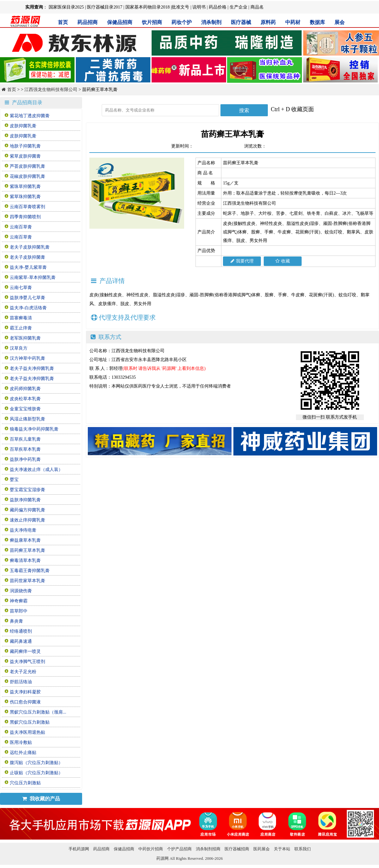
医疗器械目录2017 (105, 7)
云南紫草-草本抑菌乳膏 (33, 277)
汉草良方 (19, 348)
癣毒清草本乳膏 (25, 561)
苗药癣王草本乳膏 (27, 550)
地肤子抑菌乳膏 (25, 146)
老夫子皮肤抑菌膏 (27, 257)
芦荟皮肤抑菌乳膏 (27, 166)
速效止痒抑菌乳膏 (27, 520)
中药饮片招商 (151, 849)
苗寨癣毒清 (21, 318)
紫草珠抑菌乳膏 (25, 197)
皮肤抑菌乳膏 (23, 126)
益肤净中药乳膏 (25, 459)
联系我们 (303, 849)
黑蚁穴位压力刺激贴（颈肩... (38, 712)
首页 (63, 22)
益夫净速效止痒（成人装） (36, 470)
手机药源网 (79, 849)
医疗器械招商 (237, 849)
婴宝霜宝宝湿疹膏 (27, 490)
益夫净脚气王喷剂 (27, 662)
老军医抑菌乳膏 (25, 338)
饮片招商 (152, 22)
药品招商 (87, 22)
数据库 (317, 22)
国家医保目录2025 (66, 7)
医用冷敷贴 (21, 742)
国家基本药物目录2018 (147, 7)
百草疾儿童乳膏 (25, 439)
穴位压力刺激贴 (25, 783)
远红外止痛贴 (23, 753)
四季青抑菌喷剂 (25, 217)
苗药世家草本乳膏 (27, 581)
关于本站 (282, 849)
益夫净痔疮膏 (23, 530)
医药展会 (262, 849)
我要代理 (242, 261)
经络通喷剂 (21, 631)
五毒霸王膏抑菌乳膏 (30, 571)
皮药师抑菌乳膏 (25, 389)
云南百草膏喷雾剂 (27, 207)
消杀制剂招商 (208, 849)
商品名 (257, 7)
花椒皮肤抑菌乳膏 (27, 176)
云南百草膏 (21, 227)
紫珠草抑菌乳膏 (25, 187)
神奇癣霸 (19, 601)
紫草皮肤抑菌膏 (25, 156)
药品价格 (218, 7)
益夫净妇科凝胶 (25, 692)
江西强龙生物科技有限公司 (51, 90)
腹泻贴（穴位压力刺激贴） (36, 763)
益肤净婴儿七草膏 (27, 298)
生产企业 (238, 7)
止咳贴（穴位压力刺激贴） (36, 773)
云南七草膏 (21, 288)
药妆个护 (182, 22)
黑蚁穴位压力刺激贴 (30, 722)
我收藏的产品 (41, 799)
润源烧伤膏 (21, 591)
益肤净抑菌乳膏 (25, 500)
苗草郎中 (19, 611)
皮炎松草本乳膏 (25, 399)
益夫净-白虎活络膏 (28, 308)
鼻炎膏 (16, 621)
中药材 (293, 22)
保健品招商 (120, 22)
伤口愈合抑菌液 (25, 702)
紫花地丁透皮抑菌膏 (30, 116)
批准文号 (180, 7)
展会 (340, 22)
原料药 (268, 22)
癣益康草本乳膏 (25, 540)
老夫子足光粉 (23, 672)
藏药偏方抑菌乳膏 (27, 510)
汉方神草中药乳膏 (27, 358)
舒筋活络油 (21, 682)
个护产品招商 (179, 849)
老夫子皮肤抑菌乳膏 (30, 247)
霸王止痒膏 (21, 328)
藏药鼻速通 (21, 641)
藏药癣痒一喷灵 (25, 651)
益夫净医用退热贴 (27, 732)
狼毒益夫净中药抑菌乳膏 (34, 429)
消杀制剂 (211, 22)
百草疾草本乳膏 (25, 449)
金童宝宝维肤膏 (25, 409)
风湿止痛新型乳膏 (27, 419)
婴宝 (14, 480)
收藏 (283, 261)
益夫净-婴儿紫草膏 (28, 267)
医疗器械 (241, 22)
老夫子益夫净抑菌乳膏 (32, 368)
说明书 (199, 7)
